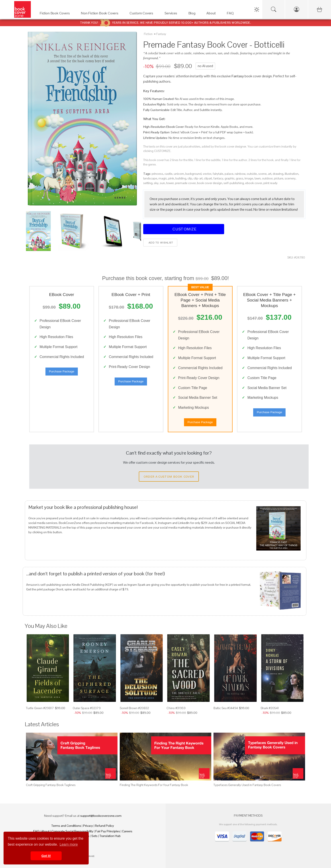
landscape (150, 178)
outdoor (267, 178)
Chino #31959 (176, 708)
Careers (127, 831)
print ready (270, 183)
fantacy (218, 178)
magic (163, 178)
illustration (292, 174)
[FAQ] (231, 14)
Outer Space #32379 (87, 708)
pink (171, 178)
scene (262, 174)
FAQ (36, 831)
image (249, 178)
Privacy (88, 826)
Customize (184, 229)
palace (229, 174)
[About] (212, 14)
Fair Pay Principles (108, 831)
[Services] (172, 14)
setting (148, 183)
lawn (258, 178)
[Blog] (193, 14)
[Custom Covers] (142, 14)
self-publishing (234, 183)
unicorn (179, 174)
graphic (230, 178)
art (270, 174)
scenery (290, 178)
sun (162, 183)
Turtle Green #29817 (40, 708)
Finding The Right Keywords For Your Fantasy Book (154, 785)
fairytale (218, 174)
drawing (278, 174)
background (193, 174)
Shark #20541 (270, 708)
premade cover (185, 183)
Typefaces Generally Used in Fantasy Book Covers (247, 785)
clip (190, 178)
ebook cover (254, 183)
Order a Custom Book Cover (169, 477)
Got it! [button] (46, 856)
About (45, 831)
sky (156, 183)
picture (279, 178)
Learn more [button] (69, 844)
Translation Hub (110, 836)
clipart (208, 178)
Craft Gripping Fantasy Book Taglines (51, 785)
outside (252, 174)
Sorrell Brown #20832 (134, 708)
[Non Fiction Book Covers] (101, 14)
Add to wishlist (160, 243)
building (181, 178)
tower (170, 183)
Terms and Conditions (66, 826)
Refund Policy (104, 826)
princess (157, 174)
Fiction (148, 34)
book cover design (210, 183)
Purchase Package (62, 371)
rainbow (240, 174)
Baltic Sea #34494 (226, 708)
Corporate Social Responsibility (72, 831)
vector (207, 174)
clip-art (198, 178)
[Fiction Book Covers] (56, 14)
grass (240, 178)
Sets (94, 836)
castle (168, 174)
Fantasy (161, 34)
